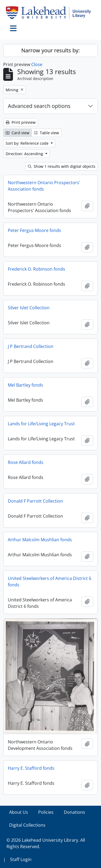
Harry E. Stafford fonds (31, 768)
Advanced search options (39, 106)
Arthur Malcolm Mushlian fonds (40, 540)
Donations (74, 812)
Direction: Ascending (25, 154)
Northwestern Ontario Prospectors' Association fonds (44, 186)
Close (37, 64)
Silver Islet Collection (29, 308)
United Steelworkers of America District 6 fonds (50, 582)
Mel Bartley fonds (25, 385)
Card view (18, 133)
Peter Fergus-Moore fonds (34, 230)
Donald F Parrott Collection (35, 501)
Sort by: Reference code (28, 143)
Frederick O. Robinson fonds (36, 269)
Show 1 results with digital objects (62, 166)
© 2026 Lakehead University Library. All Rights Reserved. (46, 843)
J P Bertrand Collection (31, 346)
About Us (19, 812)
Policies (46, 812)
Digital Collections (27, 825)
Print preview (21, 122)
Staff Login (21, 859)
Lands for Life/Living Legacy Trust (41, 424)
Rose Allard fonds (26, 462)
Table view (46, 133)
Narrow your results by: (50, 50)
